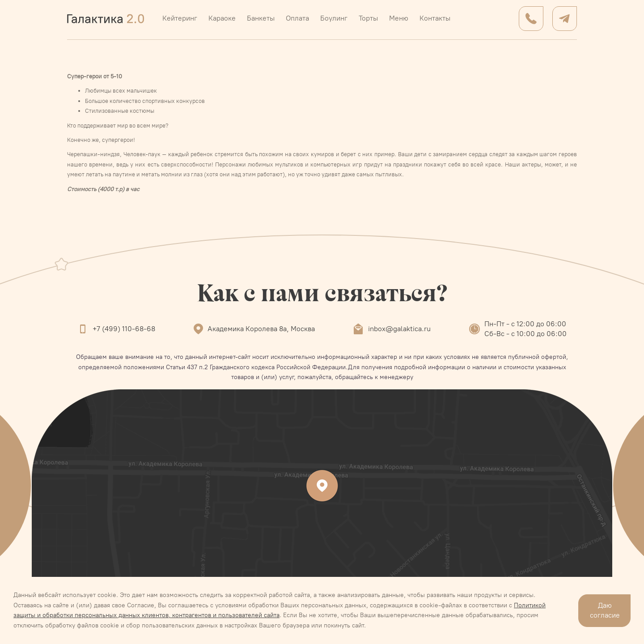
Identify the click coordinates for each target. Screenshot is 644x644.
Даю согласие (605, 610)
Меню (399, 18)
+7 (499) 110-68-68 (124, 329)
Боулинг (334, 18)
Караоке (222, 18)
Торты (368, 18)
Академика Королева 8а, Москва (261, 329)
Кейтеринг (180, 18)
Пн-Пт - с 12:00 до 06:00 (525, 324)
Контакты (435, 18)
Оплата (297, 18)
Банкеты (261, 18)
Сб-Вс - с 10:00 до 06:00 (525, 334)
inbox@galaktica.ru (399, 329)
